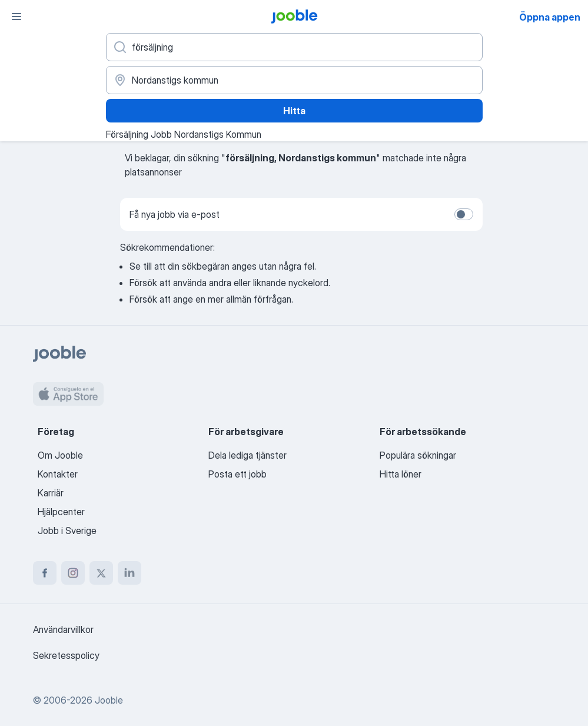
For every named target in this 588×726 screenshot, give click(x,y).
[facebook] (45, 573)
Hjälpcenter (61, 512)
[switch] (464, 214)
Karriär (51, 493)
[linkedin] (129, 573)
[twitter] (101, 573)
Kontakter (58, 474)
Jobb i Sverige (67, 531)
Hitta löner (401, 474)
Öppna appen (550, 17)
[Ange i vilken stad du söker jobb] (294, 80)
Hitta (294, 111)
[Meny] (16, 16)
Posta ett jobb (237, 474)
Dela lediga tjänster (248, 455)
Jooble (109, 700)
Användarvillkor (63, 629)
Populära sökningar (418, 455)
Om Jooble (60, 455)
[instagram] (73, 573)
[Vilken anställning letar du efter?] (294, 47)
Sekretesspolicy (66, 655)
